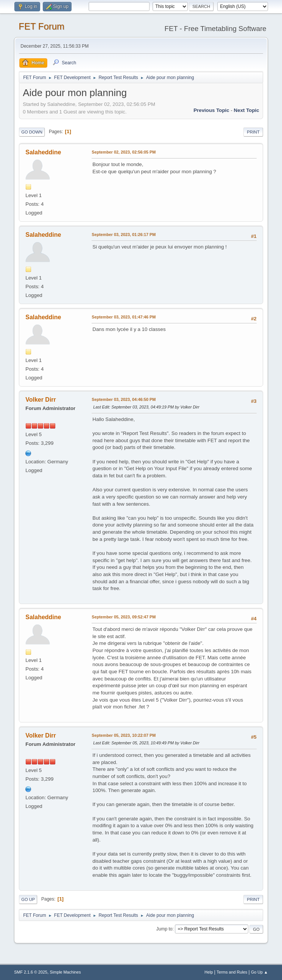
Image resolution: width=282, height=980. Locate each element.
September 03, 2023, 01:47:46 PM (124, 317)
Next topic (247, 110)
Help (209, 972)
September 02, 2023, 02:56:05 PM (124, 152)
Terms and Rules (232, 972)
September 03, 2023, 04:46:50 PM (124, 399)
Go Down (32, 132)
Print (253, 132)
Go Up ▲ (259, 972)
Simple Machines (65, 972)
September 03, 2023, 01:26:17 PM (124, 235)
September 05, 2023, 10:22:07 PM (124, 735)
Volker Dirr (41, 400)
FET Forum (41, 26)
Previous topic (211, 110)
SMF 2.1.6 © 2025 (31, 972)
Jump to (164, 929)
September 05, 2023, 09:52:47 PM (124, 617)
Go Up (28, 899)
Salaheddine (43, 152)
